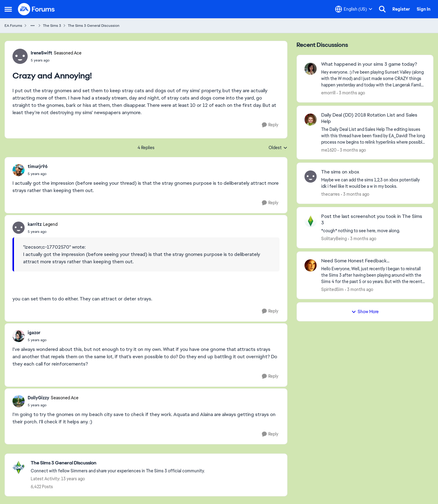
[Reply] (270, 125)
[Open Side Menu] (8, 9)
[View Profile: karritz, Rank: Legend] (19, 228)
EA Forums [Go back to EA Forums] (13, 26)
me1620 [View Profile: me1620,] (329, 150)
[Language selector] (354, 9)
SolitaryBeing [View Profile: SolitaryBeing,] (334, 239)
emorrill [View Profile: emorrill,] (328, 93)
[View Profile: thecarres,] (311, 177)
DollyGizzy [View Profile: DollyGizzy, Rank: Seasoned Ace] (38, 398)
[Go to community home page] (36, 9)
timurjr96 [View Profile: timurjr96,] (38, 166)
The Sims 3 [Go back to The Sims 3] (52, 26)
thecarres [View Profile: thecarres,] (330, 194)
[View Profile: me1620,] (311, 120)
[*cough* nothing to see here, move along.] (373, 231)
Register (401, 9)
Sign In (424, 9)
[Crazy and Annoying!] (38, 174)
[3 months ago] (351, 93)
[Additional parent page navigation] (33, 26)
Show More (365, 312)
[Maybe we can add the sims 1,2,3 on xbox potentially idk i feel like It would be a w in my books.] (373, 183)
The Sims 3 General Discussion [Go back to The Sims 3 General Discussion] (94, 26)
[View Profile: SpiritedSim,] (311, 265)
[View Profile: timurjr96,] (19, 170)
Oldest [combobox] (278, 148)
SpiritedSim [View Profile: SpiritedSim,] (332, 289)
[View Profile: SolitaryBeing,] (311, 221)
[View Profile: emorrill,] (311, 69)
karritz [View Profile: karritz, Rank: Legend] (35, 224)
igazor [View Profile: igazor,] (34, 333)
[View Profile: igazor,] (19, 336)
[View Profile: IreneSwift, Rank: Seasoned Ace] (20, 56)
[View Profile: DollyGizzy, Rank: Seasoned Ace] (19, 401)
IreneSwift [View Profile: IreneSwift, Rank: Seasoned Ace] (42, 53)
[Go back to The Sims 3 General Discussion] (118, 463)
